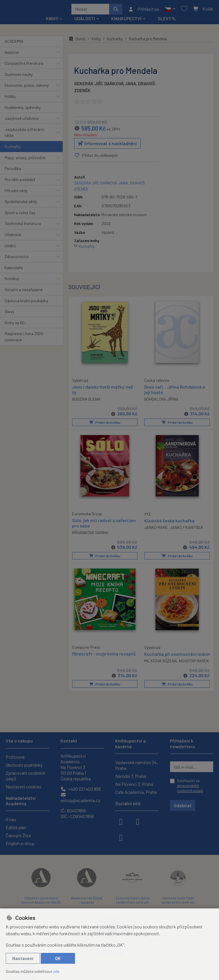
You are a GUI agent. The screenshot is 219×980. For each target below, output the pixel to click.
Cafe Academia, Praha (136, 792)
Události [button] (85, 20)
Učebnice (13, 237)
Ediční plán (16, 827)
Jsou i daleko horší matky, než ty (103, 391)
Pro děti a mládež (20, 181)
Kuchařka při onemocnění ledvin (171, 658)
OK (58, 958)
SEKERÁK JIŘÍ (88, 85)
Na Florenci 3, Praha (134, 784)
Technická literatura (23, 225)
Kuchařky (13, 148)
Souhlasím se (190, 786)
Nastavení (23, 958)
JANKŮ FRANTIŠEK (186, 529)
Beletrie (12, 54)
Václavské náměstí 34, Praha (136, 765)
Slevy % (167, 20)
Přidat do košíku (105, 424)
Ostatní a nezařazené (24, 292)
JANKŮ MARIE (156, 529)
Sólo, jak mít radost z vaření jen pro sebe (104, 524)
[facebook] (121, 821)
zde (56, 971)
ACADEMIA (14, 43)
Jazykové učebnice (22, 120)
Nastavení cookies (24, 787)
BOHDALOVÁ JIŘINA (161, 401)
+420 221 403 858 (81, 789)
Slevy (9, 314)
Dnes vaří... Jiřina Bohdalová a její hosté (175, 391)
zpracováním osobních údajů (190, 788)
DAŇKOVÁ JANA (120, 85)
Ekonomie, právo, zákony (27, 87)
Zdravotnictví (17, 258)
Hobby (10, 98)
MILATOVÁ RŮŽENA (161, 668)
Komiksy (12, 280)
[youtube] (121, 837)
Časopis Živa (18, 835)
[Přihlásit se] (144, 10)
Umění (10, 248)
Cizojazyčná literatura (24, 65)
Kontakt (69, 741)
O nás (11, 819)
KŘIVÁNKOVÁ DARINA (90, 534)
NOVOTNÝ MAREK (194, 668)
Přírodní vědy (16, 193)
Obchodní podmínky (24, 765)
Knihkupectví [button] (126, 20)
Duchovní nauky (19, 76)
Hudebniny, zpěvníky (23, 109)
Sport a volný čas (20, 215)
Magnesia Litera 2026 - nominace (25, 339)
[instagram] (138, 821)
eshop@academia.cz (80, 798)
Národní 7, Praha (131, 776)
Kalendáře (14, 270)
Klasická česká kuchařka (169, 522)
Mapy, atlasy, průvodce (25, 160)
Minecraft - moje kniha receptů (104, 655)
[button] (170, 10)
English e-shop (20, 843)
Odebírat (183, 806)
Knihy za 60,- (16, 325)
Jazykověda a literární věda (24, 134)
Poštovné (15, 757)
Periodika (13, 170)
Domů (77, 41)
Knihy (96, 41)
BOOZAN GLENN (86, 401)
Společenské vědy (21, 203)
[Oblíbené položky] (184, 10)
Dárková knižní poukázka (26, 303)
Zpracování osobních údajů (26, 776)
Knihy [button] (52, 20)
